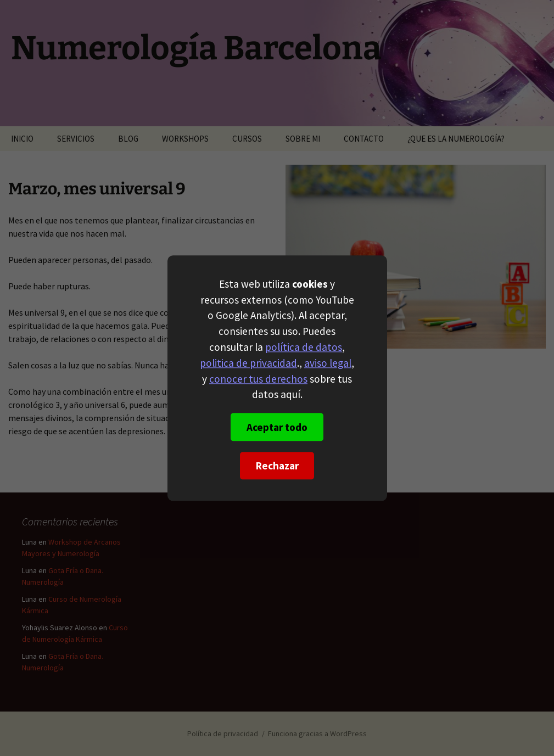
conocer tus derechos (258, 379)
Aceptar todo (277, 427)
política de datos (304, 347)
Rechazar (277, 466)
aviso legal (328, 363)
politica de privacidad (248, 363)
